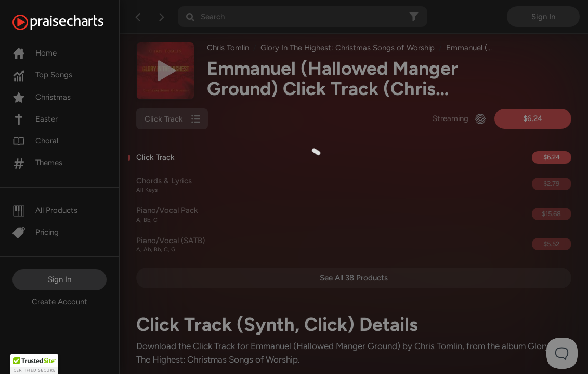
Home (35, 53)
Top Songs (42, 75)
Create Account (60, 302)
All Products (45, 210)
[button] (34, 364)
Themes (37, 163)
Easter (35, 119)
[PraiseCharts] (71, 22)
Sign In (60, 279)
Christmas (42, 97)
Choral (35, 141)
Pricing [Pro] (36, 232)
